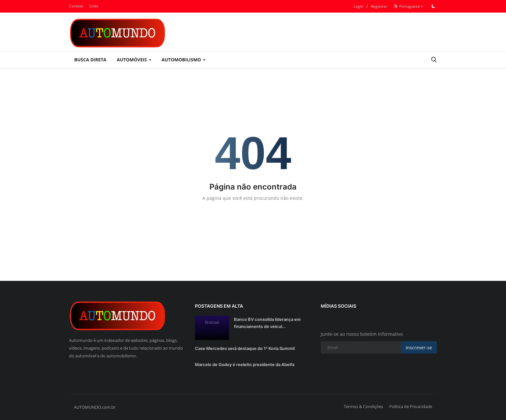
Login (359, 6)
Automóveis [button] (134, 60)
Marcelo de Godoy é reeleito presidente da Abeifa (245, 364)
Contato (76, 6)
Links (94, 6)
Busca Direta (90, 60)
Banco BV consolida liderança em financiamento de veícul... (267, 323)
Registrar (379, 6)
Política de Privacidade (411, 406)
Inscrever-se (419, 348)
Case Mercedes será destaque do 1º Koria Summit (245, 348)
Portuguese (409, 6)
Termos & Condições (363, 406)
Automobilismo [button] (184, 60)
